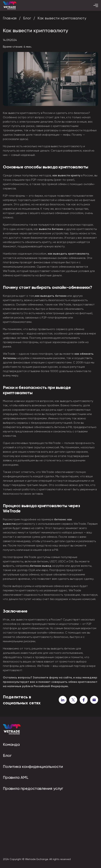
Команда (11, 744)
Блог (27, 18)
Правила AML (16, 777)
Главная (10, 18)
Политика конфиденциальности (33, 767)
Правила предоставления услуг (33, 788)
